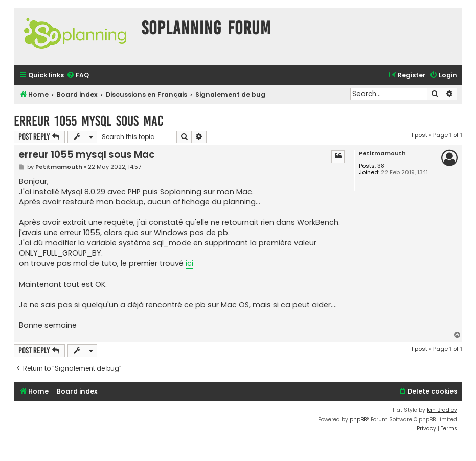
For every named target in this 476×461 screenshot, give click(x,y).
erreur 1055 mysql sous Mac (89, 121)
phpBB (358, 419)
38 (381, 166)
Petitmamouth (382, 154)
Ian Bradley (442, 410)
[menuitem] (78, 75)
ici (189, 263)
